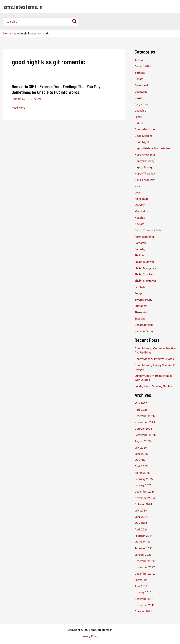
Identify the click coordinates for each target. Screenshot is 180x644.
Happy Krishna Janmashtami (153, 148)
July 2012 (141, 580)
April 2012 (141, 586)
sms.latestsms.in (23, 7)
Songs (139, 293)
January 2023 (143, 555)
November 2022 (145, 567)
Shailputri (140, 255)
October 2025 (143, 429)
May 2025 (141, 460)
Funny (138, 117)
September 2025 (145, 435)
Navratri (140, 224)
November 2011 (145, 605)
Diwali (138, 98)
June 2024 (141, 517)
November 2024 (145, 498)
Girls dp (139, 123)
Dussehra (140, 111)
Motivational (142, 211)
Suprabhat (141, 306)
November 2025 (145, 422)
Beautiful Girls (143, 66)
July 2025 (141, 448)
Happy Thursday (145, 174)
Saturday (140, 249)
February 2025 (144, 479)
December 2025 (145, 416)
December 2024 (145, 492)
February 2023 (144, 548)
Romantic (18, 99)
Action (139, 60)
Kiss (137, 186)
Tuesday (140, 319)
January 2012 (143, 592)
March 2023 (142, 542)
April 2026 (141, 410)
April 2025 (141, 466)
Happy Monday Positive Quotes (154, 359)
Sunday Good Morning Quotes (153, 386)
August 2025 (143, 441)
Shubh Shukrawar (145, 281)
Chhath (139, 79)
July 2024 (141, 511)
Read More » (19, 108)
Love (138, 192)
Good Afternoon (145, 129)
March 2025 (142, 473)
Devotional (141, 85)
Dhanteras (141, 92)
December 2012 (145, 574)
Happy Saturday (144, 161)
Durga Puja (141, 104)
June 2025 (141, 454)
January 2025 (143, 485)
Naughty (140, 218)
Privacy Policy (90, 636)
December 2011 (145, 599)
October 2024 (143, 504)
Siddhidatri (141, 287)
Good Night (142, 142)
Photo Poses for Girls (148, 230)
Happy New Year (145, 155)
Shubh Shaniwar (144, 274)
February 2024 (144, 536)
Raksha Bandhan (145, 237)
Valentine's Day (144, 331)
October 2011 (143, 611)
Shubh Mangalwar (146, 268)
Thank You (141, 312)
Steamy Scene (143, 300)
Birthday (140, 73)
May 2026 (141, 403)
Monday (140, 205)
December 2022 (145, 561)
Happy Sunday (144, 167)
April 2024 (141, 529)
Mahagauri (141, 199)
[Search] (75, 22)
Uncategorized (144, 325)
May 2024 (141, 523)
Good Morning (144, 136)
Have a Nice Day (145, 180)
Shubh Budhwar (144, 262)
